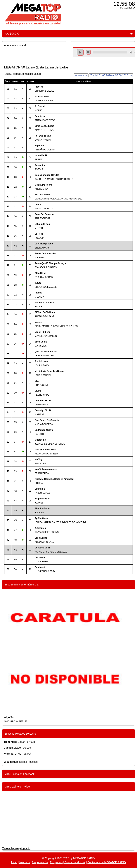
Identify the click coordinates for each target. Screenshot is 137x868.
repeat (110, 55)
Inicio (14, 862)
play (80, 52)
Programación (40, 862)
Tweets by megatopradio (16, 848)
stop (88, 52)
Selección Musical (75, 862)
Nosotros (25, 862)
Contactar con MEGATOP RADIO (107, 862)
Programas (56, 862)
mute (131, 52)
